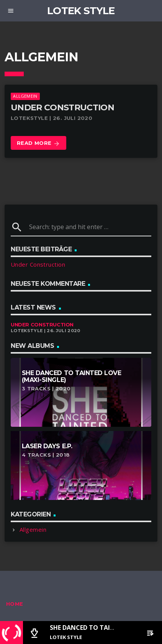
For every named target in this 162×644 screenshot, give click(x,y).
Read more (38, 143)
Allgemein (25, 96)
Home (15, 604)
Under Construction (62, 107)
